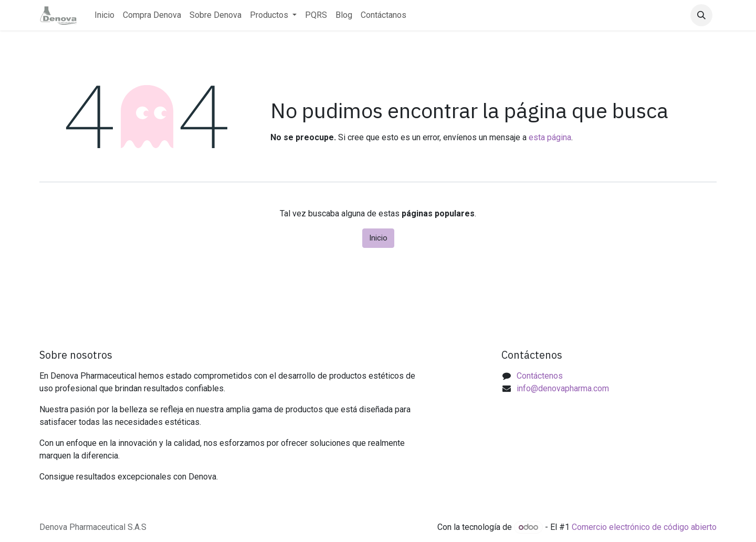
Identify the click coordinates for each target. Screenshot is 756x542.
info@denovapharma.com (563, 388)
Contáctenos (540, 376)
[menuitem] (104, 15)
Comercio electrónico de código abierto (644, 527)
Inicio (378, 238)
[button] (701, 15)
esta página (550, 137)
